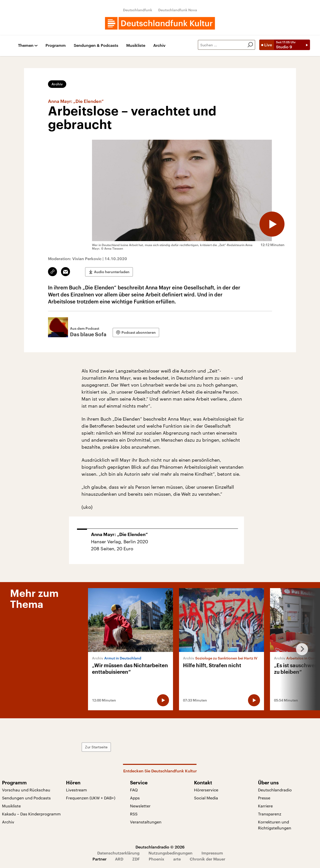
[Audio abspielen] (272, 224)
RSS (134, 814)
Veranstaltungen (146, 822)
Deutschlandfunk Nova (178, 10)
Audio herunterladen (112, 272)
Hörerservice (206, 790)
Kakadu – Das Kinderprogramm (31, 814)
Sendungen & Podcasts (96, 45)
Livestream (76, 790)
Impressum (212, 853)
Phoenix (156, 859)
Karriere (265, 806)
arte (177, 859)
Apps (135, 798)
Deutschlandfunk (138, 10)
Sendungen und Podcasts (26, 798)
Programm (56, 45)
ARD (119, 859)
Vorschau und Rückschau (26, 790)
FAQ (134, 790)
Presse (264, 798)
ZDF (136, 859)
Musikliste (136, 45)
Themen (26, 45)
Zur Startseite (96, 747)
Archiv (159, 45)
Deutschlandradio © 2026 (160, 847)
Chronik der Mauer (207, 859)
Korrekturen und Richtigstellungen (275, 825)
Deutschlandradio (275, 790)
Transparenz (270, 814)
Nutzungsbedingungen (170, 853)
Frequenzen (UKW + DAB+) (91, 798)
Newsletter (140, 806)
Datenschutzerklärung (118, 853)
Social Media (206, 798)
